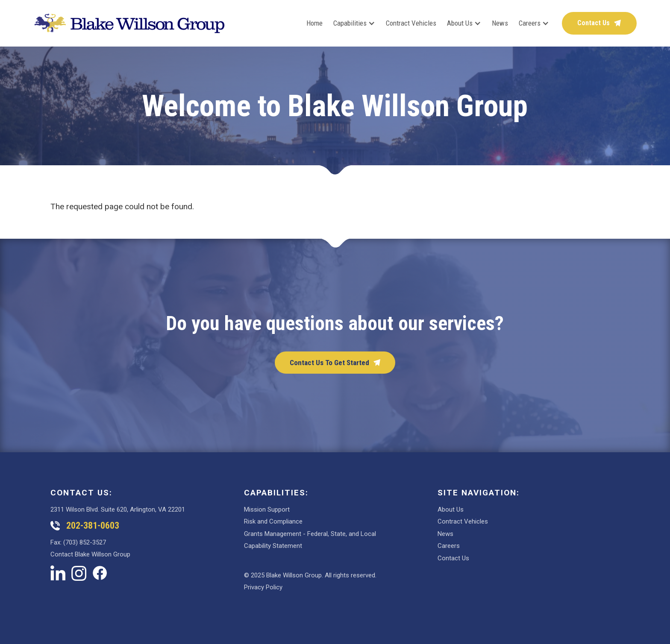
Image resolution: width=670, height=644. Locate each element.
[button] (349, 23)
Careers (449, 546)
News (500, 23)
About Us (451, 509)
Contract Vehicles (411, 23)
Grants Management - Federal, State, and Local (310, 534)
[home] (129, 23)
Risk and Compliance (273, 521)
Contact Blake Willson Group (90, 554)
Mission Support (267, 509)
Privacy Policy (263, 587)
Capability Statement (273, 546)
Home (314, 23)
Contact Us (453, 558)
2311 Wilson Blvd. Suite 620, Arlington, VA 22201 (118, 509)
